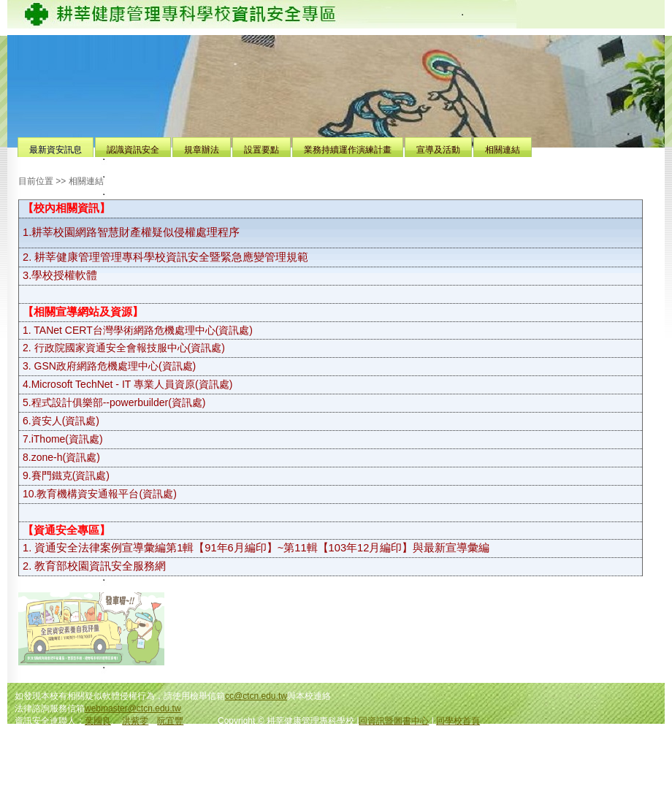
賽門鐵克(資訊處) (70, 475)
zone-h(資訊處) (66, 457)
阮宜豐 (170, 721)
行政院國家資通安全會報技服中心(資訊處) (130, 348)
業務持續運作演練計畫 (348, 150)
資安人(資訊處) (65, 421)
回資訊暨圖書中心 (394, 721)
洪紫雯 (135, 721)
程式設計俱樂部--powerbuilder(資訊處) (119, 402)
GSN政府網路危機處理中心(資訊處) (115, 366)
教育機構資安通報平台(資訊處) (106, 494)
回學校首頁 (458, 721)
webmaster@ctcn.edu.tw (133, 708)
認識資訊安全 (133, 150)
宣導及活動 (438, 150)
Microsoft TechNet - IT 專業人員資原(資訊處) (132, 384)
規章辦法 (202, 150)
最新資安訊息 (56, 150)
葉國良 (98, 721)
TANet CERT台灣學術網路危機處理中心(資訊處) (143, 330)
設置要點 (261, 150)
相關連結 (503, 150)
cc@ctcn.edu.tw (256, 696)
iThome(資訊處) (67, 439)
